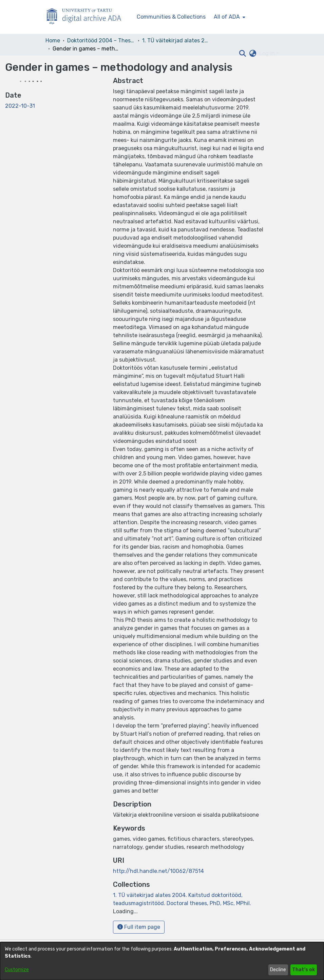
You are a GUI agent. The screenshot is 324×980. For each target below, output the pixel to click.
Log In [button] (268, 53)
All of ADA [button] (227, 17)
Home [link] (53, 40)
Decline (278, 970)
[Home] (88, 17)
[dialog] (162, 961)
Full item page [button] (139, 927)
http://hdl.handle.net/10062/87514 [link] (158, 871)
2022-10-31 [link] (20, 106)
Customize (17, 970)
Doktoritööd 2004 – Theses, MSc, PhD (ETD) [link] (101, 40)
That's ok (303, 970)
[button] (243, 54)
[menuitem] (229, 17)
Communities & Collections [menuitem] (171, 17)
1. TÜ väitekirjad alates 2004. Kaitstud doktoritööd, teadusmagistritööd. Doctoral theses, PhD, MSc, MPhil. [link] (176, 40)
